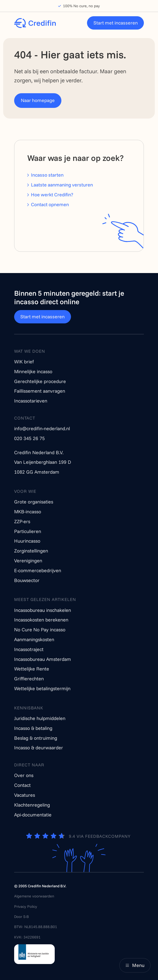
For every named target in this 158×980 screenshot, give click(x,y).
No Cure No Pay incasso (40, 630)
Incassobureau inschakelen (43, 610)
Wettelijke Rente (32, 669)
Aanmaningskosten (34, 639)
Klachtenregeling (32, 805)
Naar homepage (38, 100)
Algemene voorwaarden (34, 896)
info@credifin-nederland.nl (42, 428)
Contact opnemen (50, 204)
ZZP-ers (22, 521)
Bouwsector (27, 580)
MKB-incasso (28, 512)
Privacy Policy (26, 906)
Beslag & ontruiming (36, 738)
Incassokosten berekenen (41, 620)
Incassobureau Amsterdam (43, 659)
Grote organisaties (34, 502)
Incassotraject (29, 649)
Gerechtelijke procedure (40, 381)
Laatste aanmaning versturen (62, 185)
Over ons (24, 775)
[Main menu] (135, 965)
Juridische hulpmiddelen (40, 718)
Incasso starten (47, 175)
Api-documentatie (33, 815)
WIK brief (24, 362)
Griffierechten (29, 679)
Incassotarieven (31, 401)
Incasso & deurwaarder (39, 748)
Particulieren (28, 531)
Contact (22, 785)
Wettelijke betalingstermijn (42, 688)
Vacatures (25, 795)
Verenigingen (28, 561)
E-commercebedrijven (38, 570)
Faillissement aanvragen (40, 391)
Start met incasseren (116, 23)
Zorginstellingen (31, 551)
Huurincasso (27, 541)
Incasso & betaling (33, 728)
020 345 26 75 (29, 438)
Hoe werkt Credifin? (52, 195)
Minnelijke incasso (33, 371)
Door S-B (21, 917)
